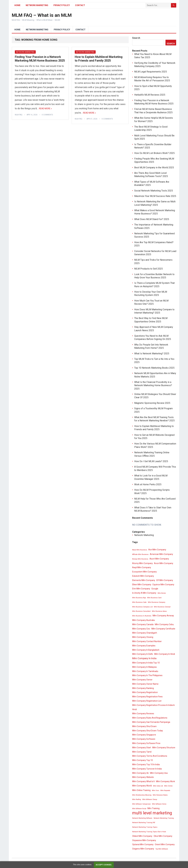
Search (136, 38)
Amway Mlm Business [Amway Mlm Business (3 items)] (140, 559)
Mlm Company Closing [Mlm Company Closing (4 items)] (143, 637)
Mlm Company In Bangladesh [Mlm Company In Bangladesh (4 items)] (146, 650)
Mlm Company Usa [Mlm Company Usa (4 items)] (159, 773)
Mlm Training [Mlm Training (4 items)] (153, 808)
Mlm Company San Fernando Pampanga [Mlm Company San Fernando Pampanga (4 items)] (151, 722)
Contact (80, 5)
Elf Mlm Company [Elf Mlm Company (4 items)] (165, 580)
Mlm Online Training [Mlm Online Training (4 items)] (141, 790)
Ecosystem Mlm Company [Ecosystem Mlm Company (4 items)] (144, 572)
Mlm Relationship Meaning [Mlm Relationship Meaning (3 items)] (142, 795)
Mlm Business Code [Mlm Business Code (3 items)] (139, 602)
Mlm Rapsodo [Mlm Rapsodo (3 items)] (165, 790)
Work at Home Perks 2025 (148, 484)
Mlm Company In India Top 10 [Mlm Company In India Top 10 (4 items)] (146, 663)
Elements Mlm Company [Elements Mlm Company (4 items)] (144, 580)
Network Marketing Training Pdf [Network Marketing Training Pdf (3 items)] (144, 823)
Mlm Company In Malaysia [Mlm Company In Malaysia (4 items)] (144, 667)
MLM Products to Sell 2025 (148, 269)
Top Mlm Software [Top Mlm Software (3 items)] (162, 849)
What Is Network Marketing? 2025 (152, 354)
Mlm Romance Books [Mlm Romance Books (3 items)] (160, 795)
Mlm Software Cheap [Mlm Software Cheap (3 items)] (150, 799)
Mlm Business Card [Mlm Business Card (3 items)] (154, 598)
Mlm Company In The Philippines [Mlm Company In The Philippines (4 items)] (147, 675)
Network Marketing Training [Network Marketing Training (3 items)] (164, 818)
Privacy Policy (62, 5)
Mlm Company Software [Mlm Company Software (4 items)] (144, 739)
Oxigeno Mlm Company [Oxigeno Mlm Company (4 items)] (143, 849)
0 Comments (47, 115)
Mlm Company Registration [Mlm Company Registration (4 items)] (145, 692)
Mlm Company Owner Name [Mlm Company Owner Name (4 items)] (145, 684)
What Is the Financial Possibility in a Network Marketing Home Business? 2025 (153, 385)
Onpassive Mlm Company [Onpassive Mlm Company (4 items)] (144, 840)
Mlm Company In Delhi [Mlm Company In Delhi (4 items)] (143, 654)
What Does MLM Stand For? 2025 (152, 219)
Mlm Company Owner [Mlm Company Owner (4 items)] (142, 680)
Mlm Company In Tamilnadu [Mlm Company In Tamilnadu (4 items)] (145, 671)
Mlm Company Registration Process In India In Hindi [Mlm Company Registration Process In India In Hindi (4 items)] (153, 707)
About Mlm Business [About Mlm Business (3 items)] (140, 550)
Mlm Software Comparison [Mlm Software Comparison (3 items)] (141, 804)
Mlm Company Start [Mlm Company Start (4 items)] (142, 748)
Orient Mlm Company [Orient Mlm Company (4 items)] (165, 844)
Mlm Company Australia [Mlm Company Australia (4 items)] (143, 620)
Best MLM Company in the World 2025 (154, 168)
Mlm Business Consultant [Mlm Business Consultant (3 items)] (141, 611)
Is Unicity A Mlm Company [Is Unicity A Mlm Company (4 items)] (144, 593)
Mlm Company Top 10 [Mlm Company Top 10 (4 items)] (142, 760)
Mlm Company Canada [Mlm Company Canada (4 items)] (143, 624)
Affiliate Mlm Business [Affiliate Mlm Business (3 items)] (140, 554)
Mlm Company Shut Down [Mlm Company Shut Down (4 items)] (144, 726)
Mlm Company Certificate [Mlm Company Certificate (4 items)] (163, 629)
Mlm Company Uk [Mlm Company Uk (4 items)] (140, 773)
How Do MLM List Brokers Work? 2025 (154, 153)
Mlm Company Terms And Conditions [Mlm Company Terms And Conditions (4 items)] (150, 756)
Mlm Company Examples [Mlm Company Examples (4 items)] (144, 646)
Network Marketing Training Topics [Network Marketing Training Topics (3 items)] (145, 827)
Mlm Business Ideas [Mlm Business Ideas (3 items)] (159, 611)
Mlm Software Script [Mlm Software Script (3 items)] (139, 809)
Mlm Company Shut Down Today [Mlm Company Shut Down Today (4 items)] (148, 731)
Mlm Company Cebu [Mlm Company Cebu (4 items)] (164, 624)
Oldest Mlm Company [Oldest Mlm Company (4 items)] (142, 836)
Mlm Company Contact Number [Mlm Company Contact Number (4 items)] (147, 641)
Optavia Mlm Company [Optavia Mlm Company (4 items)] (143, 844)
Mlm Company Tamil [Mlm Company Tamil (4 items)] (142, 752)
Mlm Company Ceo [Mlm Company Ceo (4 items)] (141, 629)
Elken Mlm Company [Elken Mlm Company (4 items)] (142, 585)
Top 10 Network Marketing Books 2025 (154, 368)
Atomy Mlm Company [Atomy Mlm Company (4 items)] (142, 563)
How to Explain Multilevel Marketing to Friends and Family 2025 (99, 59)
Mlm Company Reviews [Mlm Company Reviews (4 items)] (143, 714)
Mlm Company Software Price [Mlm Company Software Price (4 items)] (146, 743)
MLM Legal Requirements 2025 (151, 72)
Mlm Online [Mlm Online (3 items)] (168, 786)
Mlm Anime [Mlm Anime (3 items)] (162, 593)
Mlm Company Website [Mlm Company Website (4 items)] (143, 777)
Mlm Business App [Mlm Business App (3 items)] (139, 598)
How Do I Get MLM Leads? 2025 (151, 461)
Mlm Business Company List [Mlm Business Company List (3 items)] (142, 607)
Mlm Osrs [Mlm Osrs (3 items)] (155, 790)
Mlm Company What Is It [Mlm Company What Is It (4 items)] (143, 781)
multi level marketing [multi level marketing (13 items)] (152, 813)
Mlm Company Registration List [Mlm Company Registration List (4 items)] (147, 701)
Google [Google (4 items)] (155, 589)
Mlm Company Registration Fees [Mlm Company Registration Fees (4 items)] (147, 697)
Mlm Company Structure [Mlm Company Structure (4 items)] (164, 748)
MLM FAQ (19, 115)
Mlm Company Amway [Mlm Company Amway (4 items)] (163, 616)
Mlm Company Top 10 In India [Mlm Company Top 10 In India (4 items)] (146, 764)
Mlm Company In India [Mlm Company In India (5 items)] (144, 658)
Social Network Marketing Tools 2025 (154, 191)
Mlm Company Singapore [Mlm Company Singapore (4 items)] (144, 735)
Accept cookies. (104, 865)
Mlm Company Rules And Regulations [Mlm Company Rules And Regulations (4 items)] (150, 718)
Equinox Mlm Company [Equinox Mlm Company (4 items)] (163, 585)
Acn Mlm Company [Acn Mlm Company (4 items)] (157, 550)
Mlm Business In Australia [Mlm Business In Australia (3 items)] (142, 616)
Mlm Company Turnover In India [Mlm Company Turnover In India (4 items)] (147, 769)
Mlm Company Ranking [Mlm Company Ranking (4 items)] (143, 688)
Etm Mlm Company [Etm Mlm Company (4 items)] (141, 589)
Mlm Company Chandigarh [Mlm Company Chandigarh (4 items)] (145, 633)
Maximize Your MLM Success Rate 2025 (155, 196)
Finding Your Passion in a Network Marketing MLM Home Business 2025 (40, 59)
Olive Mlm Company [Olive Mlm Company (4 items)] (163, 836)
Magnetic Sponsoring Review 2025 (152, 403)
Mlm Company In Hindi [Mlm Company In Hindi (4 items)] (165, 654)
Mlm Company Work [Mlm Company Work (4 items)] (165, 781)
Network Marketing (37, 5)
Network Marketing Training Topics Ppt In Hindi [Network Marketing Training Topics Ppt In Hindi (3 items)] (149, 832)
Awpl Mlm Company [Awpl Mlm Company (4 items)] (142, 567)
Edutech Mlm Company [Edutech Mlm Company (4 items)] (143, 576)
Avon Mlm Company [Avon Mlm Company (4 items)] (164, 563)
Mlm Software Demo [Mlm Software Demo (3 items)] (159, 804)
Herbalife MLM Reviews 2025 (150, 95)
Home (17, 5)
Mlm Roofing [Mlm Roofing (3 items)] (137, 799)
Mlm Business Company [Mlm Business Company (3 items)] (157, 602)
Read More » (45, 109)
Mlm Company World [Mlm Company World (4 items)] (142, 786)
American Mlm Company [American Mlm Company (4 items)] (161, 554)
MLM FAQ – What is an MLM (42, 15)
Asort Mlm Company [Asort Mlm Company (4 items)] (159, 559)
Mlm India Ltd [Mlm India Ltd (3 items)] (158, 786)
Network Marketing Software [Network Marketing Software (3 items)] (142, 818)
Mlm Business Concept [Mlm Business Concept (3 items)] (162, 607)
